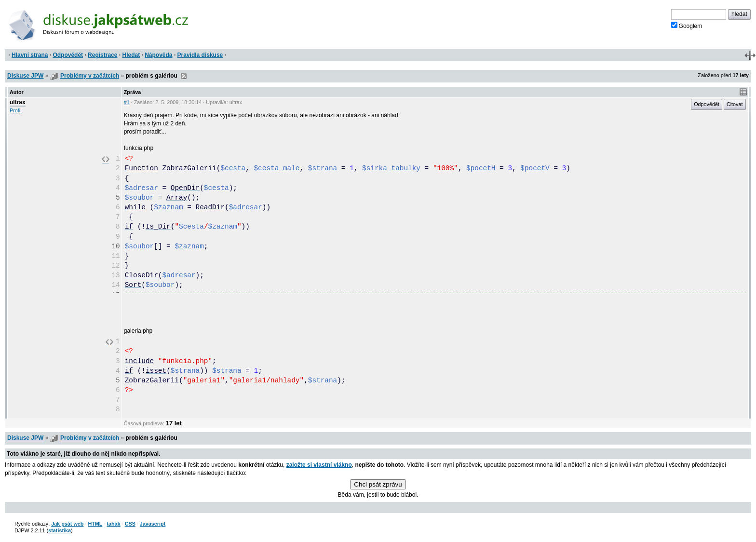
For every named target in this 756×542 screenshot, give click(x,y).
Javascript (153, 524)
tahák (113, 524)
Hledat (131, 55)
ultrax (18, 102)
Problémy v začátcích (90, 76)
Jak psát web (67, 524)
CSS (130, 524)
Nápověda (158, 55)
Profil (16, 110)
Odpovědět (68, 55)
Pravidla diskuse (200, 55)
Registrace (102, 55)
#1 (127, 102)
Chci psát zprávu (378, 484)
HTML (95, 524)
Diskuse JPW (25, 76)
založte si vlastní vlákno (319, 465)
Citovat (735, 104)
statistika (60, 530)
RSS (184, 76)
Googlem (687, 26)
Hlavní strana (30, 55)
